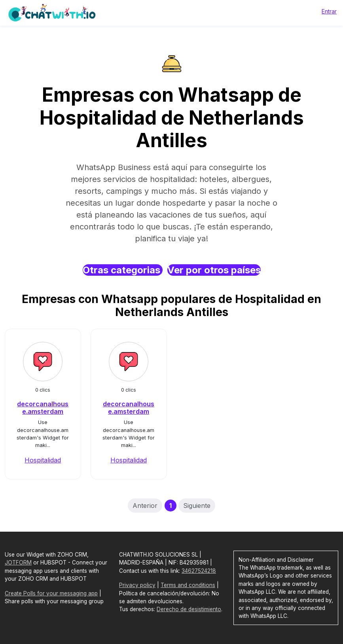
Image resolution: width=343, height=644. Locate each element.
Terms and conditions (188, 585)
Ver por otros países (214, 270)
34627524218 (199, 571)
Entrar (329, 11)
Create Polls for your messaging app (51, 593)
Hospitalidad (43, 460)
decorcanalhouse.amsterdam (43, 408)
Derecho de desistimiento (189, 609)
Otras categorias (123, 270)
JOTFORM (18, 563)
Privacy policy (137, 585)
